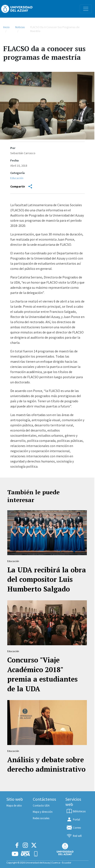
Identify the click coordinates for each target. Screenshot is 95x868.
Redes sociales (41, 818)
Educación (17, 178)
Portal (73, 819)
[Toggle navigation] (86, 9)
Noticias (20, 27)
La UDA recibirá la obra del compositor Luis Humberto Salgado (47, 579)
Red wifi (74, 836)
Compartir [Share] (21, 186)
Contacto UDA (41, 805)
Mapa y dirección (43, 812)
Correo (74, 828)
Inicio (6, 27)
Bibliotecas (76, 811)
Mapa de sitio (14, 805)
